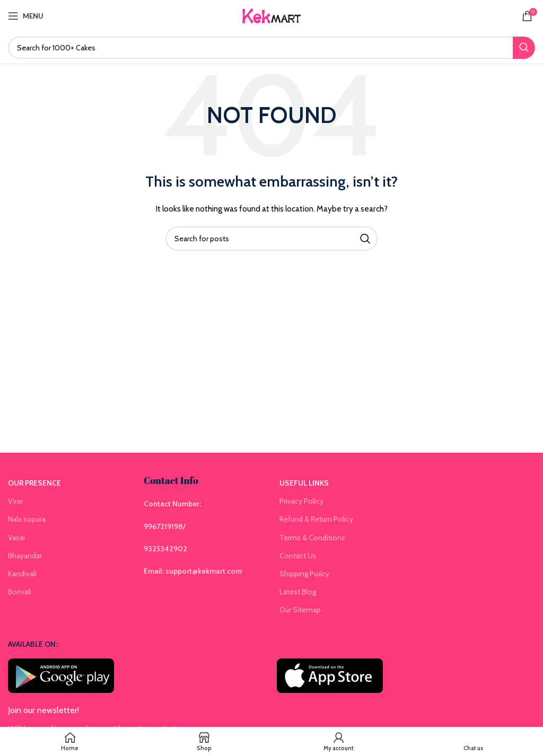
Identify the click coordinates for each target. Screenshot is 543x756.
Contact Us (298, 556)
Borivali (20, 592)
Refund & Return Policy (316, 519)
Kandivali (22, 574)
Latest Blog (298, 592)
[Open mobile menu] (26, 16)
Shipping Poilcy (304, 574)
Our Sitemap (300, 610)
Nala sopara (27, 519)
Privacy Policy (301, 501)
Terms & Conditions (312, 538)
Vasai (16, 538)
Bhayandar (25, 556)
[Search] (271, 48)
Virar (15, 501)
